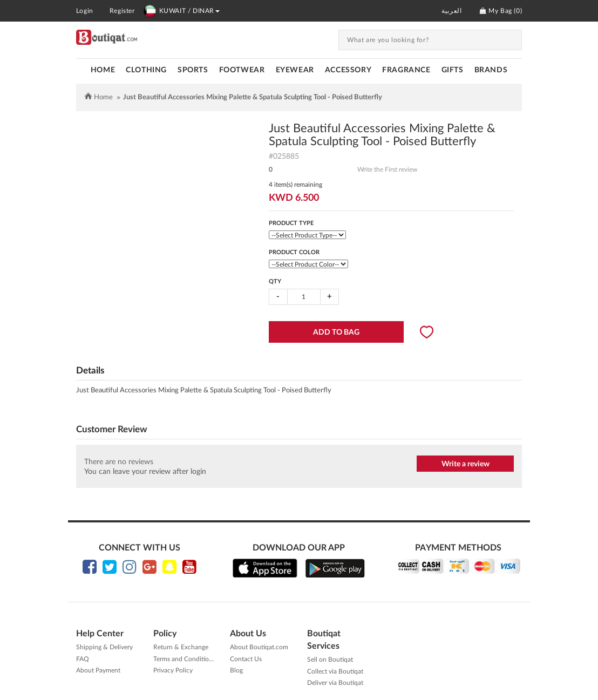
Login (85, 11)
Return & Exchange (181, 647)
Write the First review (387, 169)
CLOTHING (146, 70)
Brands (491, 70)
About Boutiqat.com (259, 647)
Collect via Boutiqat (335, 671)
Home (103, 70)
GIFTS (453, 70)
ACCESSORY (348, 70)
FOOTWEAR (242, 70)
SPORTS (193, 70)
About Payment (98, 670)
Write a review (466, 464)
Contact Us (246, 659)
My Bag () (501, 11)
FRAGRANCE (406, 70)
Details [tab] (90, 371)
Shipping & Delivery (104, 647)
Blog (236, 670)
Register (122, 11)
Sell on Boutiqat (330, 660)
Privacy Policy (173, 670)
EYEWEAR (295, 70)
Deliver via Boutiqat (335, 683)
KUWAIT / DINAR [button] (181, 11)
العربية (451, 11)
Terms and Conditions (184, 659)
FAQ (83, 659)
